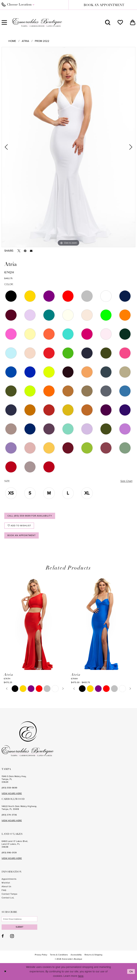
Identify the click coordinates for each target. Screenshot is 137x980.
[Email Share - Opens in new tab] (31, 251)
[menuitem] (108, 22)
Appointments (9, 879)
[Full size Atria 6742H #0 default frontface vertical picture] (68, 147)
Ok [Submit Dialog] (131, 971)
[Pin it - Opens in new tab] (25, 251)
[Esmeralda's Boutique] (37, 22)
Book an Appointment (22, 535)
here (81, 976)
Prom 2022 (42, 41)
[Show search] (108, 22)
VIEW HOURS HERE (12, 793)
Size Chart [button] (126, 481)
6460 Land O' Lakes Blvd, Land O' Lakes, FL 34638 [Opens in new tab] (15, 844)
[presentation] (35, 623)
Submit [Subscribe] (20, 927)
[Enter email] (19, 919)
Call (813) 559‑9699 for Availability (30, 516)
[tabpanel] (68, 147)
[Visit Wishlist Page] (120, 22)
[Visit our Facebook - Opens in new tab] (3, 936)
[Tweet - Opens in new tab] (19, 251)
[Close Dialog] (5, 972)
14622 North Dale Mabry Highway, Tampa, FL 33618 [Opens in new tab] (19, 808)
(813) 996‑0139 (9, 853)
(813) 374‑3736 (9, 815)
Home (12, 41)
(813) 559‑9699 (9, 788)
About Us (6, 886)
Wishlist (6, 883)
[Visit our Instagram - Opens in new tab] (12, 936)
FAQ (4, 890)
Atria (25, 41)
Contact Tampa (9, 894)
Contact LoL (8, 898)
